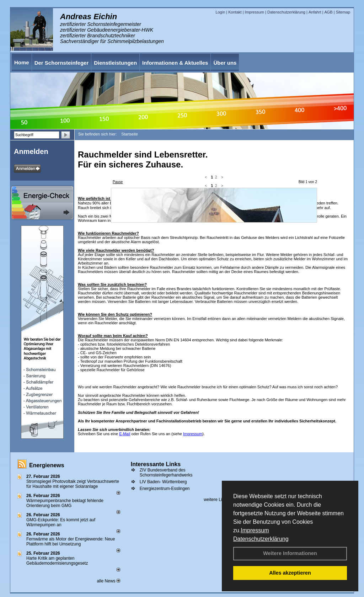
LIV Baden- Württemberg (163, 482)
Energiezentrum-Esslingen (165, 489)
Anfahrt (315, 12)
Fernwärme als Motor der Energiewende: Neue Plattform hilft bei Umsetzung (71, 542)
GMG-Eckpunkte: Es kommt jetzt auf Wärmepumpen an (61, 522)
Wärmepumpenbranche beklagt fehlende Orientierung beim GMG (65, 503)
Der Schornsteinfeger (62, 63)
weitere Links (218, 500)
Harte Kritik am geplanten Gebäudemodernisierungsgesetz (57, 561)
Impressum (255, 530)
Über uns (225, 63)
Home (22, 62)
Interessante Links (156, 464)
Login (220, 12)
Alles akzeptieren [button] (290, 573)
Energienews (47, 465)
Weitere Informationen (290, 553)
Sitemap (343, 12)
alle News (108, 581)
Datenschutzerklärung (261, 539)
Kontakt (235, 12)
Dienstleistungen (115, 63)
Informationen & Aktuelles (175, 63)
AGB (328, 12)
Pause (118, 182)
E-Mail (125, 434)
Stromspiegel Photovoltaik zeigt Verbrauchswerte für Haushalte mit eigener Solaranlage (73, 484)
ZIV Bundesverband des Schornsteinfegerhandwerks (166, 473)
